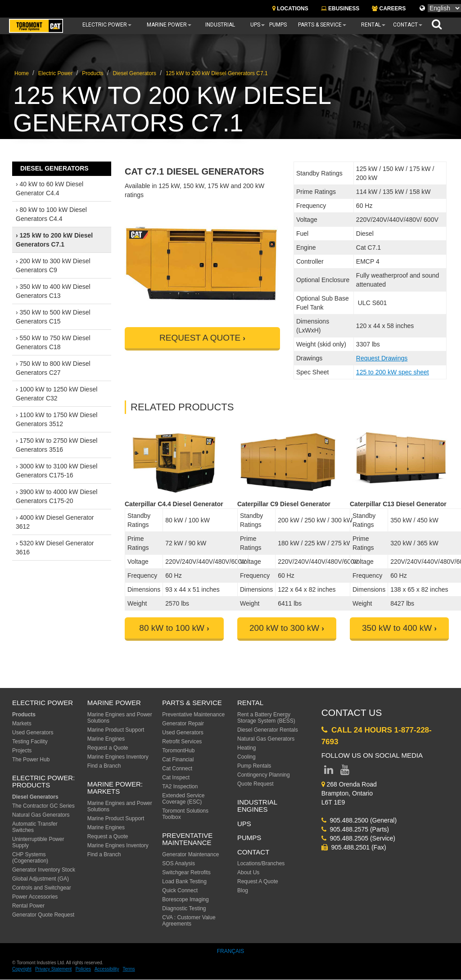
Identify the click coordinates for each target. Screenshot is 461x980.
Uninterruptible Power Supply (38, 842)
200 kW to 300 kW (284, 628)
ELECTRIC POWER (43, 703)
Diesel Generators (134, 73)
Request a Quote (108, 748)
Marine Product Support (116, 730)
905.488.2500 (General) (359, 820)
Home (22, 73)
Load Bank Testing (184, 881)
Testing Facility (30, 742)
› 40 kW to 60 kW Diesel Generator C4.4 (50, 189)
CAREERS (389, 9)
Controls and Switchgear (42, 888)
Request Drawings (382, 358)
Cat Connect (177, 769)
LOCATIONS (290, 9)
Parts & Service (320, 25)
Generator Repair (183, 724)
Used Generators (33, 733)
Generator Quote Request (43, 915)
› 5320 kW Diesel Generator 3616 (55, 548)
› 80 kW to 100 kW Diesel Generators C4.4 (51, 214)
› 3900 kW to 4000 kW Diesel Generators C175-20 (56, 496)
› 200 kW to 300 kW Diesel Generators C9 (53, 265)
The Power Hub (31, 760)
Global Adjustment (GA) (41, 879)
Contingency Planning (264, 775)
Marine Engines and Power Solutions (120, 718)
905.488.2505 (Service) (358, 838)
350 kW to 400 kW (397, 628)
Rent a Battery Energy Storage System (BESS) (266, 718)
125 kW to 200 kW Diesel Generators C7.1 (217, 73)
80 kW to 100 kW (172, 628)
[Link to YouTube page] (345, 771)
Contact (405, 25)
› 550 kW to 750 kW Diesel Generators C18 (53, 342)
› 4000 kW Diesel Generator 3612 (55, 522)
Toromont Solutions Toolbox (185, 814)
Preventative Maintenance (193, 715)
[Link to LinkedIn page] (329, 771)
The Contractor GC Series (43, 806)
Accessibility (107, 969)
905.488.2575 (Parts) (355, 829)
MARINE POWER (114, 703)
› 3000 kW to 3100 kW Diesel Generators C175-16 (56, 471)
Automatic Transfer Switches (35, 827)
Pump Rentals (254, 766)
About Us (248, 872)
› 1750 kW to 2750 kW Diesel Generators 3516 (56, 445)
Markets (22, 724)
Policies (83, 969)
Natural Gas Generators (41, 815)
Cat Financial (178, 760)
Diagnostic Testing (184, 908)
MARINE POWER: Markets (115, 788)
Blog (243, 890)
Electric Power (105, 25)
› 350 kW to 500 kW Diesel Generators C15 (53, 317)
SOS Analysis (179, 863)
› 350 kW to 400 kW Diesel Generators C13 (53, 291)
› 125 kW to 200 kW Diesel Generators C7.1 (54, 240)
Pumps (278, 25)
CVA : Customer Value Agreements (189, 921)
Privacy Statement (53, 969)
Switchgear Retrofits (186, 872)
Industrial (220, 25)
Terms (129, 969)
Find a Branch (104, 766)
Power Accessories (35, 897)
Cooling (246, 757)
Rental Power (28, 906)
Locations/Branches (261, 863)
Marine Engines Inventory (118, 757)
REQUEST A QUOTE (200, 338)
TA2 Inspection (180, 787)
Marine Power (167, 25)
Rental (371, 25)
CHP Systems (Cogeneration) (30, 858)
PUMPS (249, 838)
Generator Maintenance (190, 854)
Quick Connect (180, 890)
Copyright (22, 969)
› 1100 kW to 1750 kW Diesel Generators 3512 (56, 419)
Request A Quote (258, 881)
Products (93, 73)
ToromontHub (178, 751)
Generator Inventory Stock (44, 870)
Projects (22, 751)
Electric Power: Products (43, 782)
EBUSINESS (340, 9)
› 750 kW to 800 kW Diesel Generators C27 (53, 368)
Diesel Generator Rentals (268, 730)
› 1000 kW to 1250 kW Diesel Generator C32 (56, 394)
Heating (246, 748)
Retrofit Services (182, 742)
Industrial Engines (257, 806)
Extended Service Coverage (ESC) (183, 799)
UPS (255, 25)
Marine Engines (106, 739)
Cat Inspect (176, 778)
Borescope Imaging (185, 899)
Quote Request (255, 784)
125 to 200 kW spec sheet (393, 372)
